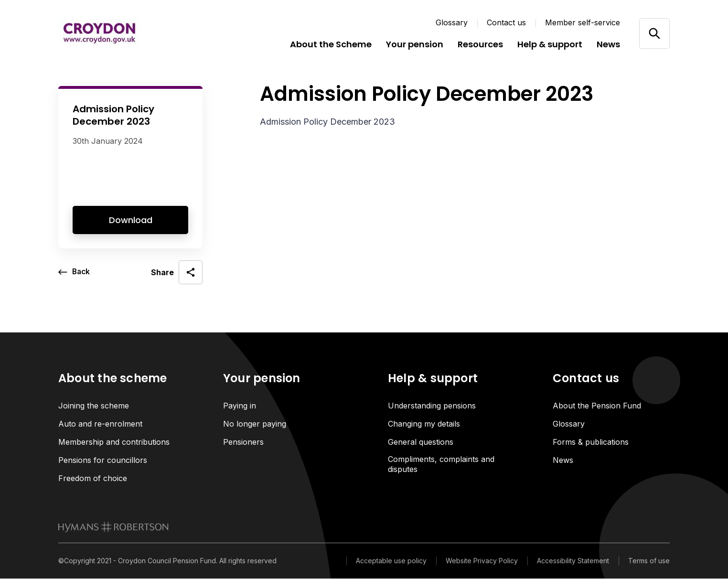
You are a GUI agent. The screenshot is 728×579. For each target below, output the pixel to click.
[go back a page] (75, 272)
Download (131, 220)
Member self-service (583, 22)
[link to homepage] (113, 528)
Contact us (506, 22)
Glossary (452, 22)
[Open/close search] (654, 33)
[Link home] (116, 33)
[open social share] (177, 272)
